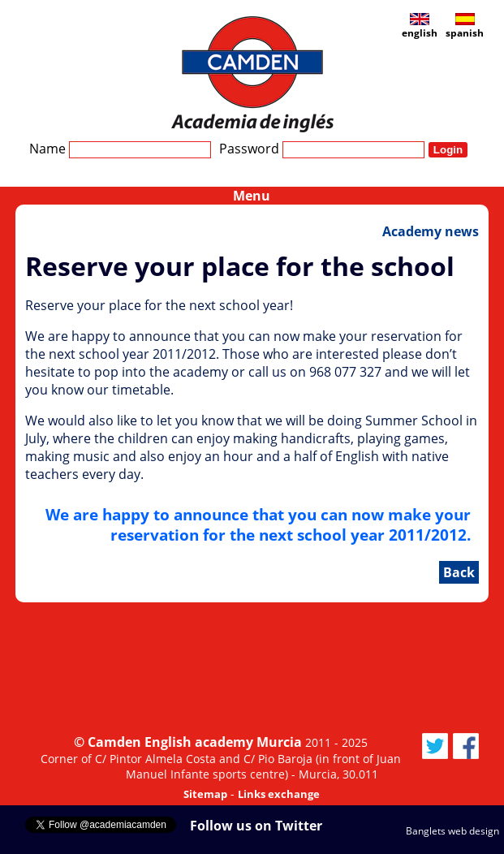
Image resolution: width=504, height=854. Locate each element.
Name (120, 149)
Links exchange (279, 794)
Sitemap (205, 794)
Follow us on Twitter (256, 826)
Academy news (431, 231)
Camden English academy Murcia (195, 742)
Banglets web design (452, 831)
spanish (465, 26)
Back (459, 572)
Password (322, 149)
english (420, 26)
